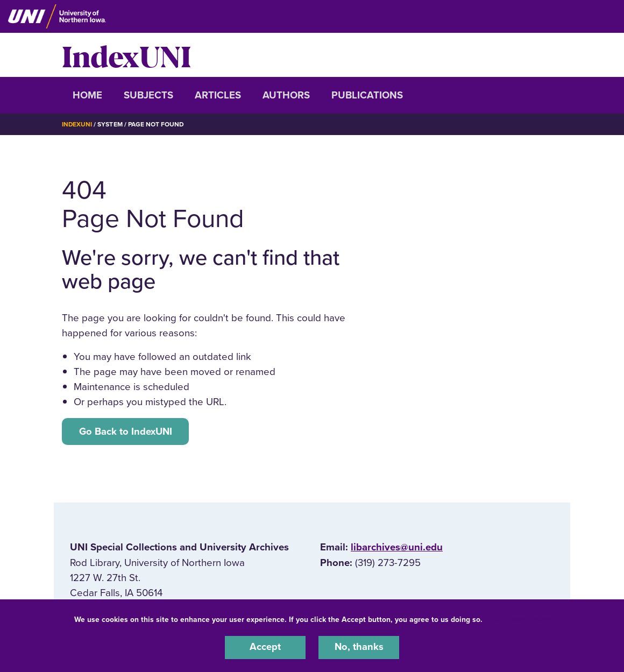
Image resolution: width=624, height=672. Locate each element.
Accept (265, 647)
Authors (286, 95)
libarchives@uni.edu (397, 548)
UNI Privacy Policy (519, 619)
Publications (367, 95)
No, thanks (359, 647)
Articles (218, 95)
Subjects (148, 95)
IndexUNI (126, 55)
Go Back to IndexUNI (126, 431)
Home (87, 95)
